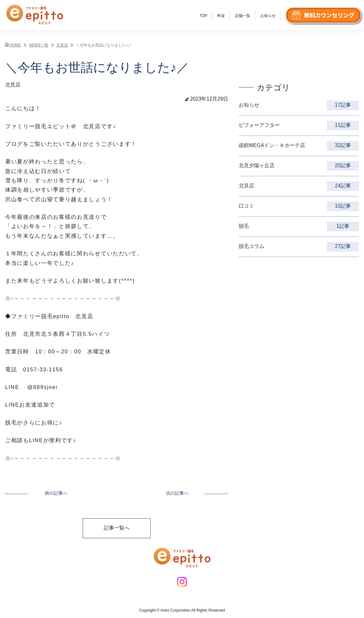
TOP (203, 16)
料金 (221, 16)
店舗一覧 (243, 16)
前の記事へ (36, 493)
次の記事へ (197, 493)
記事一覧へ (117, 528)
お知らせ (268, 16)
